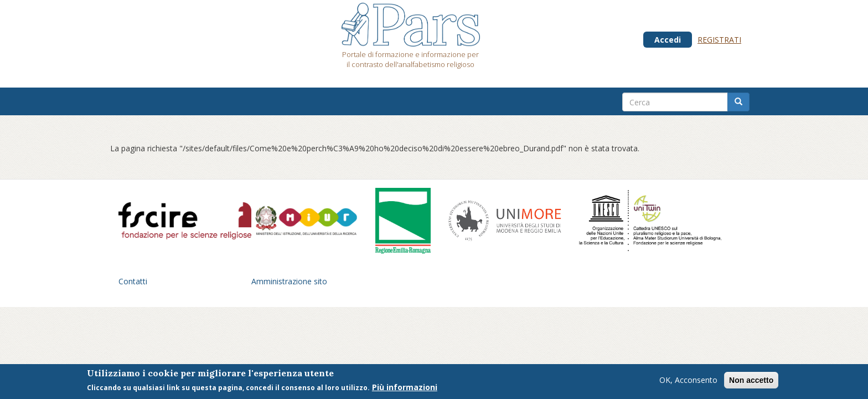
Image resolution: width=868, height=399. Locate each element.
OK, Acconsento (688, 382)
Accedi (668, 40)
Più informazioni (405, 389)
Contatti (133, 281)
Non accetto (751, 382)
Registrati (719, 40)
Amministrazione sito (289, 281)
